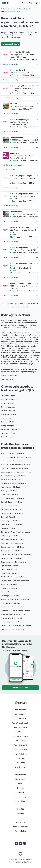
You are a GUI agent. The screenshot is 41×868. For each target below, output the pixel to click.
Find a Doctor (20, 714)
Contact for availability (20, 64)
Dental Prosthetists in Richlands (12, 513)
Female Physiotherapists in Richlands (13, 483)
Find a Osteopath (21, 745)
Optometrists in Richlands (10, 566)
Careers (21, 818)
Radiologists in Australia (8, 9)
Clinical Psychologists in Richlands (12, 498)
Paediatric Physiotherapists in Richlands (14, 577)
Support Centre (20, 801)
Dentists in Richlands (8, 517)
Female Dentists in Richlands (11, 480)
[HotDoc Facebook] (17, 843)
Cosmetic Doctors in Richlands (11, 502)
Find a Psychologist (21, 736)
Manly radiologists (7, 418)
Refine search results (11, 44)
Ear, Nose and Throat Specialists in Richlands (16, 532)
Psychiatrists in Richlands (10, 592)
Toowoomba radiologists (9, 430)
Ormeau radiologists (8, 422)
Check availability (20, 170)
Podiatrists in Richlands (9, 588)
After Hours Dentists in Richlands (12, 453)
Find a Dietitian (21, 741)
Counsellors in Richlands (9, 506)
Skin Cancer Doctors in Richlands (12, 607)
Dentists (20, 788)
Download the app (20, 688)
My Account (21, 758)
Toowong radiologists (8, 407)
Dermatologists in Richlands (10, 521)
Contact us (20, 822)
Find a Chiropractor (21, 732)
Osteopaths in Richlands (9, 570)
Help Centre (20, 763)
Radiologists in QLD (23, 9)
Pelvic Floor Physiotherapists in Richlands (15, 581)
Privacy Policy (20, 831)
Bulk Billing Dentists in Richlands (12, 461)
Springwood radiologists (9, 415)
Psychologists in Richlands (10, 596)
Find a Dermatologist (20, 750)
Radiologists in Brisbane (9, 376)
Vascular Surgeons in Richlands (11, 622)
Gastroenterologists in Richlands (12, 543)
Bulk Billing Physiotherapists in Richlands (15, 468)
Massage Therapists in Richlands (12, 551)
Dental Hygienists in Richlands (11, 510)
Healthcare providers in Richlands (12, 629)
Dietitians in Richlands (9, 528)
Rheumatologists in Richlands (11, 603)
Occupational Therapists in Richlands (14, 562)
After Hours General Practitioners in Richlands (17, 457)
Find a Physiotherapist (20, 723)
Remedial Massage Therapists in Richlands (15, 600)
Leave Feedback (20, 767)
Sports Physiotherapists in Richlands (13, 615)
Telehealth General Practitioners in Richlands (16, 472)
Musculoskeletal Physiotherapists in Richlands (16, 555)
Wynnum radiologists (8, 411)
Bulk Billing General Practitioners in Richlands (16, 465)
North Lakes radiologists (9, 433)
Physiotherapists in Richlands (11, 585)
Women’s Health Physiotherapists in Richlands (17, 626)
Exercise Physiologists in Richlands (13, 540)
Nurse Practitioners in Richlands (12, 558)
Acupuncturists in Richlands (10, 487)
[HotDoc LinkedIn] (21, 843)
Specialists (21, 793)
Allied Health (20, 784)
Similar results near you (21, 307)
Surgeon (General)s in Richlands (12, 618)
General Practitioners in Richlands (12, 547)
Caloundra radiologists (9, 437)
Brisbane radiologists (8, 396)
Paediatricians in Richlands (10, 573)
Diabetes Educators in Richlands (12, 525)
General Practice (20, 779)
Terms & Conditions (20, 827)
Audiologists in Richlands (9, 491)
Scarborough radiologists (9, 400)
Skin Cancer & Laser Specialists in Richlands (16, 611)
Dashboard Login (21, 797)
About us (21, 813)
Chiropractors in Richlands (10, 495)
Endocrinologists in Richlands (11, 536)
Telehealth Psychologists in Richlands (13, 476)
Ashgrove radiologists (8, 403)
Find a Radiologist (20, 754)
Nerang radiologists (8, 426)
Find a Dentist (20, 719)
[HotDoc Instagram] (24, 843)
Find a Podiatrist (21, 728)
